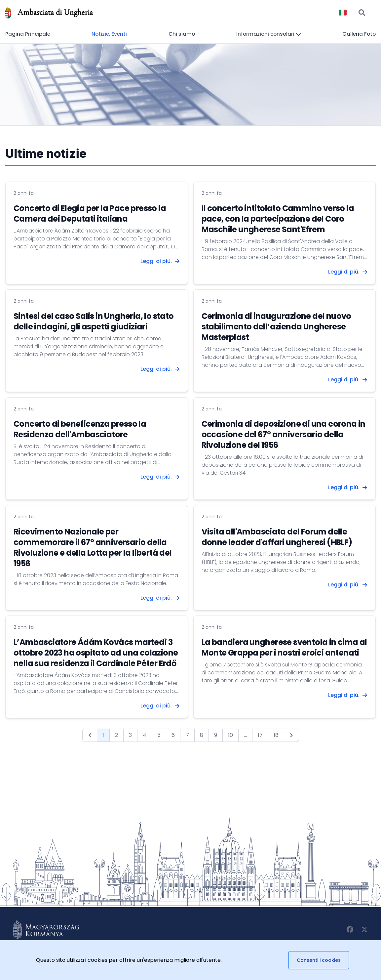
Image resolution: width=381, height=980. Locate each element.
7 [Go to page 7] (187, 735)
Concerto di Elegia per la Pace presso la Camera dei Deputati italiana (90, 213)
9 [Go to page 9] (216, 735)
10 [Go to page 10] (230, 735)
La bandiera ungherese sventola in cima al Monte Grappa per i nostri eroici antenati (284, 647)
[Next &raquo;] (291, 735)
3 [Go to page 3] (130, 735)
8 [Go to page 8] (202, 735)
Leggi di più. (160, 261)
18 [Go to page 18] (276, 735)
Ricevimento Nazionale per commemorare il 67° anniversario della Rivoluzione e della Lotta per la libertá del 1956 (93, 548)
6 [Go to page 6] (173, 735)
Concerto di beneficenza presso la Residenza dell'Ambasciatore (80, 429)
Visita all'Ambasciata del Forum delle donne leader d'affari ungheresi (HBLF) (277, 537)
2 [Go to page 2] (116, 735)
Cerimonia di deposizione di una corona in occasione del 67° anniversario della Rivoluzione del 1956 (284, 434)
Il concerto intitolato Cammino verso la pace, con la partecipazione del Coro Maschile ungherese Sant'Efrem (278, 219)
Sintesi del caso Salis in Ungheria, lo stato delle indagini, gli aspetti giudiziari (94, 321)
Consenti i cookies (319, 960)
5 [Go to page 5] (159, 735)
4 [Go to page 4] (145, 735)
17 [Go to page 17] (260, 735)
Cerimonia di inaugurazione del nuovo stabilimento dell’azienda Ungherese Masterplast (276, 327)
